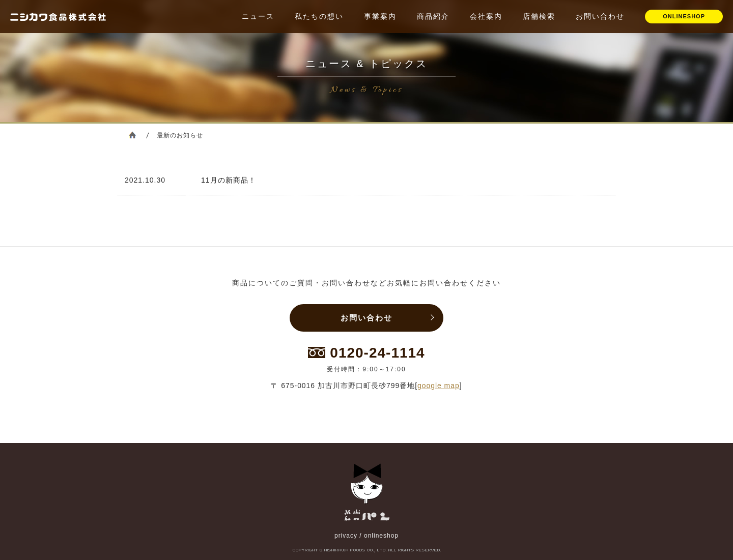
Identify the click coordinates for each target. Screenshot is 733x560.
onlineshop (381, 536)
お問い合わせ (600, 16)
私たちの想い (319, 16)
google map (439, 386)
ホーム (132, 135)
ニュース (258, 16)
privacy (346, 536)
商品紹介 (433, 16)
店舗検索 (539, 16)
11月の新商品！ (229, 180)
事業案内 (380, 16)
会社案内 (486, 16)
